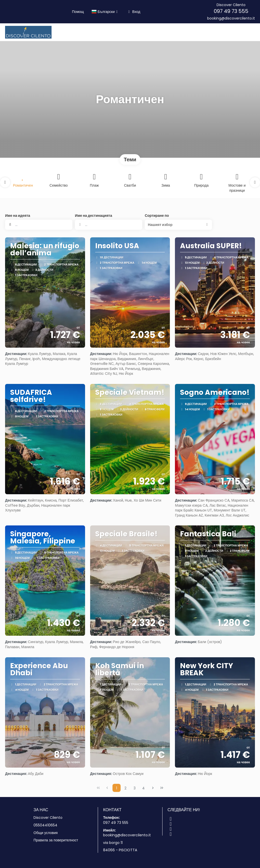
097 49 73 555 (231, 11)
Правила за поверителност (56, 840)
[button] (5, 182)
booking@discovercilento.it (231, 18)
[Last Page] (162, 788)
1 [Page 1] (117, 788)
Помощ (78, 12)
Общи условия (46, 833)
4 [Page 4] (143, 788)
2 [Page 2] (125, 788)
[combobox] (109, 225)
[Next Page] (153, 788)
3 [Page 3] (135, 788)
